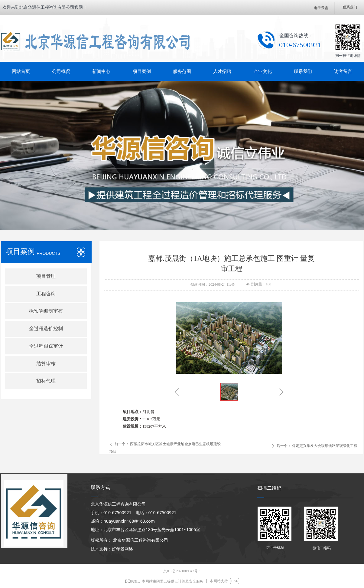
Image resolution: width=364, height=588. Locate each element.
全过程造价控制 (46, 328)
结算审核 (46, 364)
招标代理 (46, 381)
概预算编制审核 (46, 311)
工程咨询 (46, 294)
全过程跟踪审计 (46, 346)
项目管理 (46, 276)
